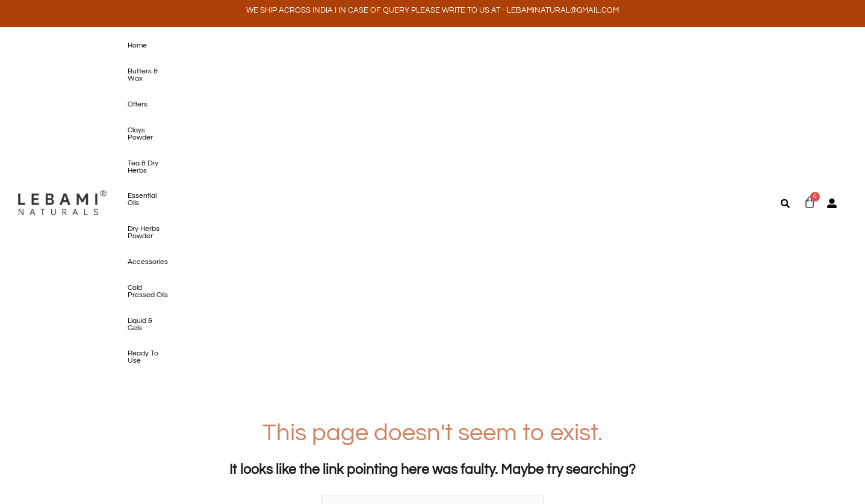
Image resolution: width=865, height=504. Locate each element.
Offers (225, 46)
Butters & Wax (180, 46)
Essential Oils (389, 46)
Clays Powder (270, 46)
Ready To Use (690, 46)
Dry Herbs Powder (451, 46)
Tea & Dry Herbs (330, 46)
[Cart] (810, 45)
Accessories (513, 46)
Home (135, 46)
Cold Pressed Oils (574, 46)
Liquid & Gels (634, 46)
